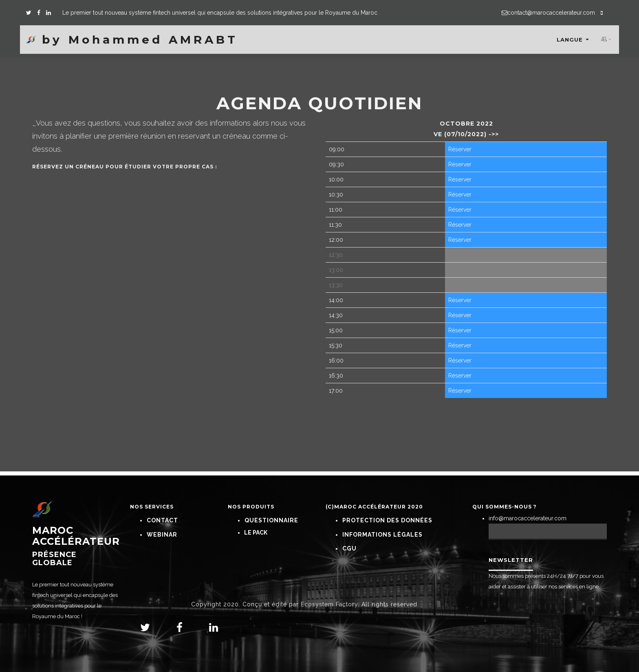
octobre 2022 (466, 124)
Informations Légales (382, 535)
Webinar (162, 535)
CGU (349, 548)
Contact (162, 520)
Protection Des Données (387, 520)
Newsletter (511, 560)
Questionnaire (271, 520)
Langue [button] (573, 40)
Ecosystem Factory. (330, 604)
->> (493, 134)
